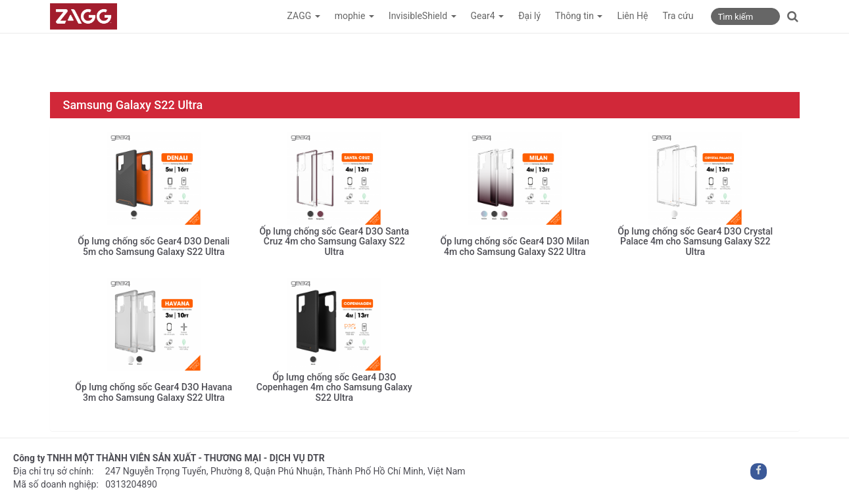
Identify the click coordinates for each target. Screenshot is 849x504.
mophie (354, 16)
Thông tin (579, 16)
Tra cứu (678, 16)
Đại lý (529, 16)
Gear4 (488, 16)
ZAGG (304, 16)
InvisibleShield (423, 16)
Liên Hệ (632, 16)
